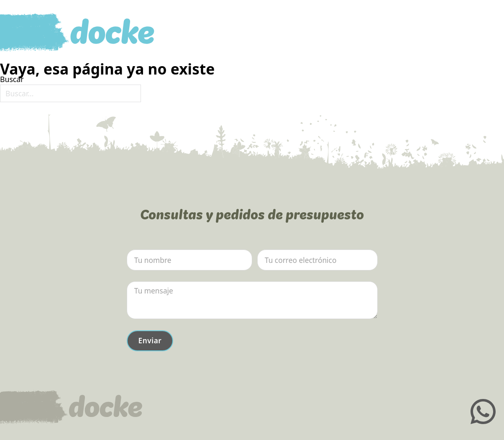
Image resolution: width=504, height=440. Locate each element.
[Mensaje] (252, 300)
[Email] (317, 260)
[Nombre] (189, 260)
